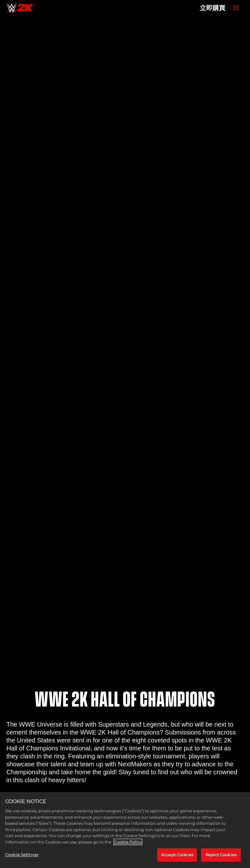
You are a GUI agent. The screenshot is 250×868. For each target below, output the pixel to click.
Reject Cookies (221, 855)
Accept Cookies (177, 855)
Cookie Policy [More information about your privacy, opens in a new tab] (128, 842)
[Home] (20, 8)
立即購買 (213, 8)
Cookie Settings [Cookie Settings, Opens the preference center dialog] (22, 855)
